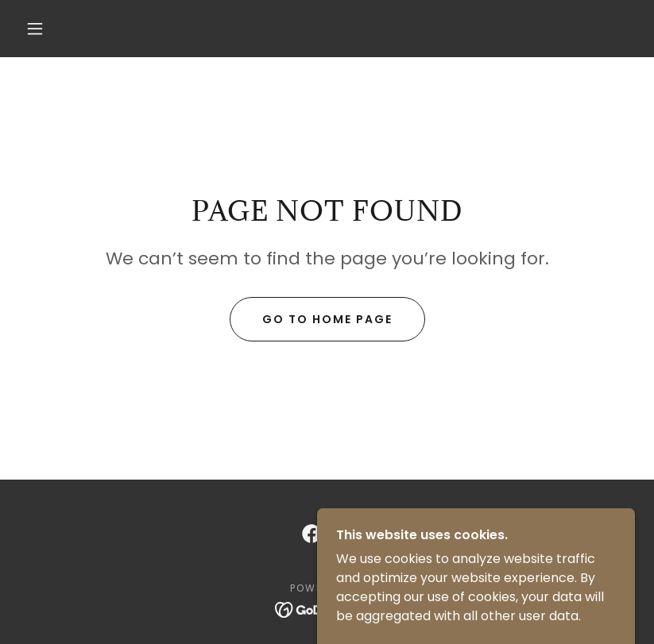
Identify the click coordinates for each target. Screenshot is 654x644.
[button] (35, 29)
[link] (312, 534)
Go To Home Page (327, 319)
